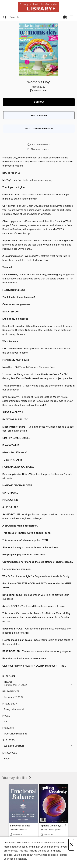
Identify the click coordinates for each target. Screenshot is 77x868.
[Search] (5, 17)
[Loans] (65, 18)
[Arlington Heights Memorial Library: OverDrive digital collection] (38, 7)
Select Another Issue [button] (39, 129)
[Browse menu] (72, 17)
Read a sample (39, 116)
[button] (39, 102)
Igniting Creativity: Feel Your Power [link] (52, 826)
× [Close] (71, 845)
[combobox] (32, 17)
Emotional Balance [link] (20, 826)
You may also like (17, 778)
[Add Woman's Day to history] (39, 145)
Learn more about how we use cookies (35, 855)
